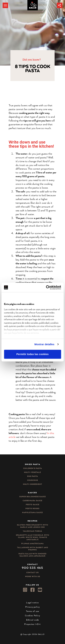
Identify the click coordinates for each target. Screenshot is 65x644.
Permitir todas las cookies (33, 354)
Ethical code (32, 620)
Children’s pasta (33, 468)
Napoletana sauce (32, 512)
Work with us (33, 576)
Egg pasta (33, 476)
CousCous (33, 480)
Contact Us (32, 572)
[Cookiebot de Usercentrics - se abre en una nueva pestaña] (46, 287)
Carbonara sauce (32, 501)
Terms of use (32, 611)
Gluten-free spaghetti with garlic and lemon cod (33, 526)
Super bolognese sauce (33, 497)
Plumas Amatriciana (32, 544)
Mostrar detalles (44, 344)
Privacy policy (33, 607)
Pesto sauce (33, 505)
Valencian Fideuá (32, 531)
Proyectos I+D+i (33, 624)
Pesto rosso (32, 508)
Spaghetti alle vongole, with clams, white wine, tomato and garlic (33, 537)
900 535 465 (32, 568)
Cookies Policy (32, 615)
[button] (60, 5)
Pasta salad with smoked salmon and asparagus (32, 555)
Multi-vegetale (32, 472)
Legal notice (32, 603)
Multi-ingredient (33, 484)
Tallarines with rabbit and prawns (33, 549)
